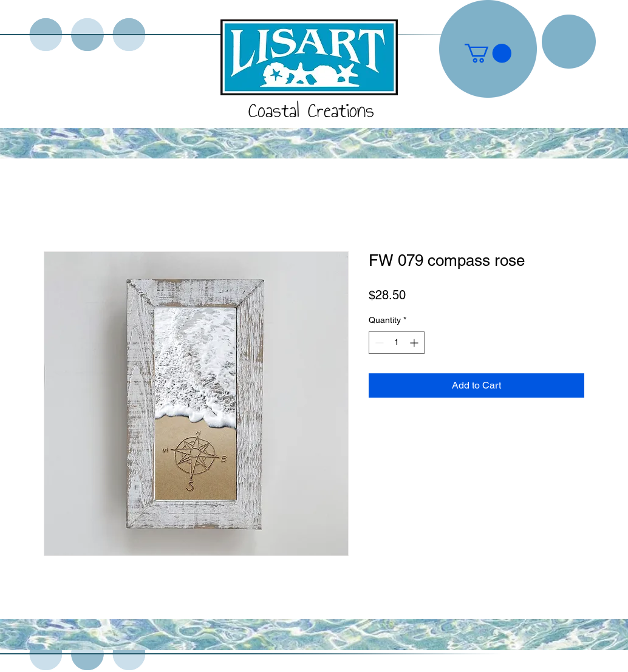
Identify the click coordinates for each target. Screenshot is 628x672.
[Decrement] (378, 343)
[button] (488, 53)
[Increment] (415, 343)
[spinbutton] (397, 343)
